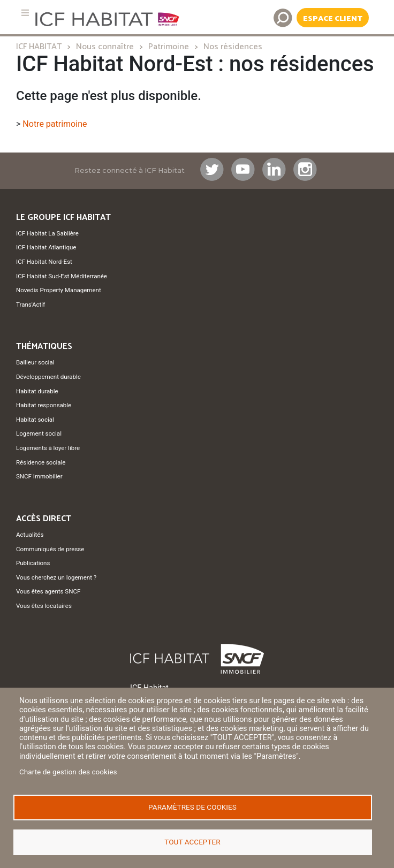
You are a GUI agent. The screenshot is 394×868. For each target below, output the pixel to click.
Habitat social (35, 420)
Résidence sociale (41, 462)
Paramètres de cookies (192, 807)
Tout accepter (192, 842)
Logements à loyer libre (48, 448)
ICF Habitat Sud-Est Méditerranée (62, 276)
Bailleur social (35, 362)
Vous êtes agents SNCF (48, 591)
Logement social (39, 433)
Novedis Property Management (59, 290)
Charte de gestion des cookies (68, 772)
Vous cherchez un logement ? (56, 577)
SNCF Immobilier (39, 476)
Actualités (30, 535)
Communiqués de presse (50, 549)
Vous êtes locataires (44, 606)
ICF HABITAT (39, 47)
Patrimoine (169, 47)
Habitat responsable (44, 405)
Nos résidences (233, 47)
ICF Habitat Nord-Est (44, 262)
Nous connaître (105, 47)
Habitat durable (37, 391)
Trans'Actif (31, 304)
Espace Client (333, 19)
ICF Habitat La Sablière (47, 233)
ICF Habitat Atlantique (46, 247)
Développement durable (48, 377)
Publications (33, 563)
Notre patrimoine (55, 124)
